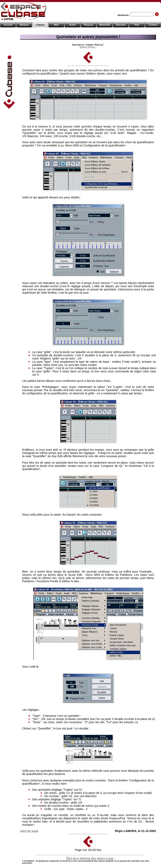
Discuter (121, 25)
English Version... (88, 47)
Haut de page (29, 831)
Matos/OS (105, 25)
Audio (73, 25)
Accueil (8, 25)
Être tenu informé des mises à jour (90, 858)
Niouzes (24, 25)
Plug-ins (88, 25)
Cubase (40, 25)
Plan (137, 25)
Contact (153, 25)
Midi (56, 25)
